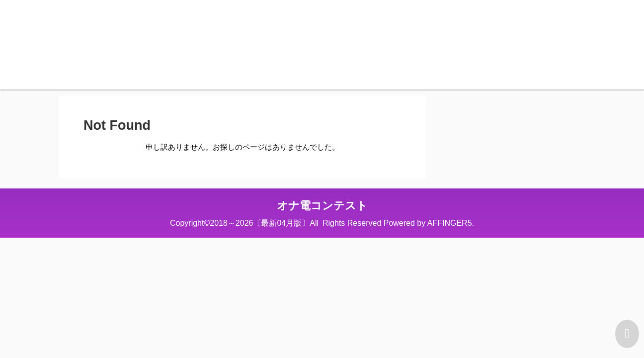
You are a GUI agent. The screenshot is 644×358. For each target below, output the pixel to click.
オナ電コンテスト (322, 206)
